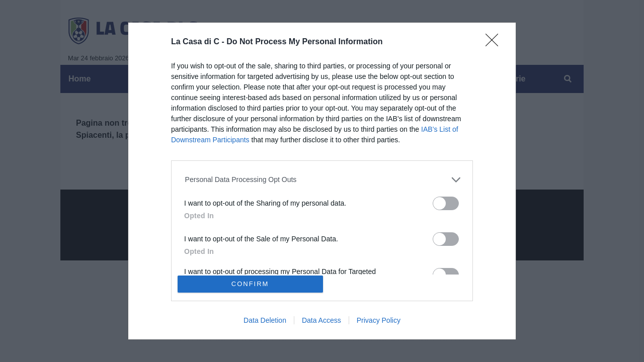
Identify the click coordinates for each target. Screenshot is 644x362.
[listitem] (322, 180)
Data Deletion (265, 320)
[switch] (446, 203)
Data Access (321, 320)
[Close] (495, 43)
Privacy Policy (379, 320)
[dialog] (322, 181)
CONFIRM (250, 284)
